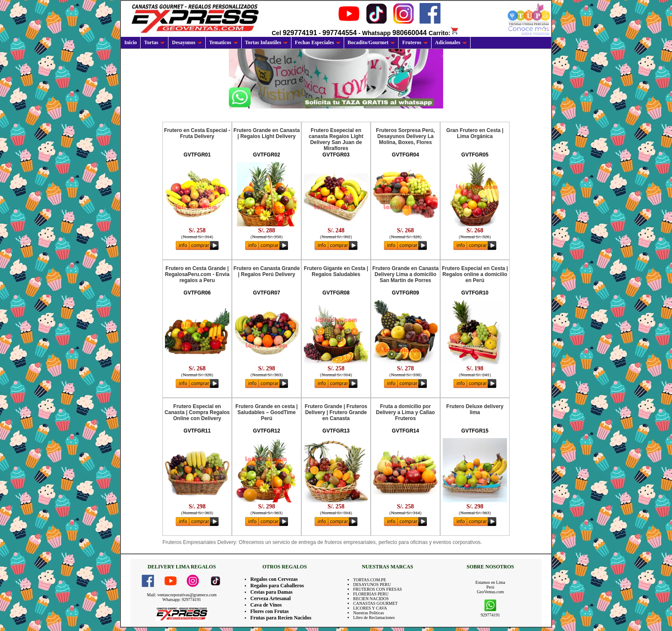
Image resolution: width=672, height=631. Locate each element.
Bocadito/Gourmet (371, 42)
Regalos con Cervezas (274, 579)
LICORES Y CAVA (370, 608)
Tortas (154, 42)
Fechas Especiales (318, 42)
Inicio (130, 42)
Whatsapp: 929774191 (182, 599)
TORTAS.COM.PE (370, 580)
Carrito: (444, 33)
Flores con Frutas (270, 611)
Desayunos (187, 42)
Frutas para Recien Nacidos (281, 618)
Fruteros (415, 42)
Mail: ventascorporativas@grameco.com (182, 595)
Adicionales (451, 42)
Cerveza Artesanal (270, 598)
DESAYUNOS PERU (372, 584)
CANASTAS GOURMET (375, 603)
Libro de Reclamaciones (374, 617)
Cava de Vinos (266, 605)
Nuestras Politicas (369, 613)
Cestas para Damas (271, 592)
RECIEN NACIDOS (371, 599)
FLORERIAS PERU (371, 594)
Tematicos (223, 42)
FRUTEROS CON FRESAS (378, 589)
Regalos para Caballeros (277, 586)
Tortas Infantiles (267, 42)
